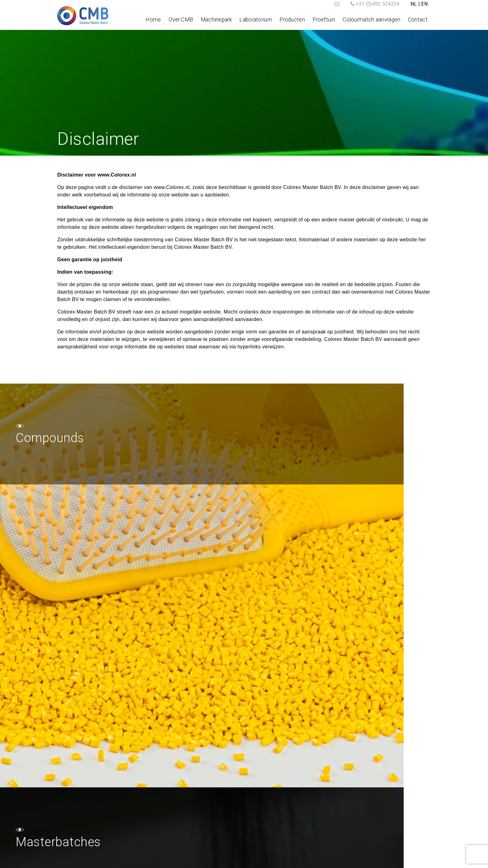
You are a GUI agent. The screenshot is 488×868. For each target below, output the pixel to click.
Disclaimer (316, 861)
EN (424, 4)
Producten (292, 20)
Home (153, 20)
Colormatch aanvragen (338, 805)
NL (414, 4)
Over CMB (181, 20)
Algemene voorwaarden (271, 861)
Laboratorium (256, 20)
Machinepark (216, 20)
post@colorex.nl (92, 829)
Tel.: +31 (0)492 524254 (84, 814)
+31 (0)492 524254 (378, 4)
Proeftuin (324, 20)
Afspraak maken (331, 812)
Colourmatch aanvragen (371, 20)
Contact (418, 20)
